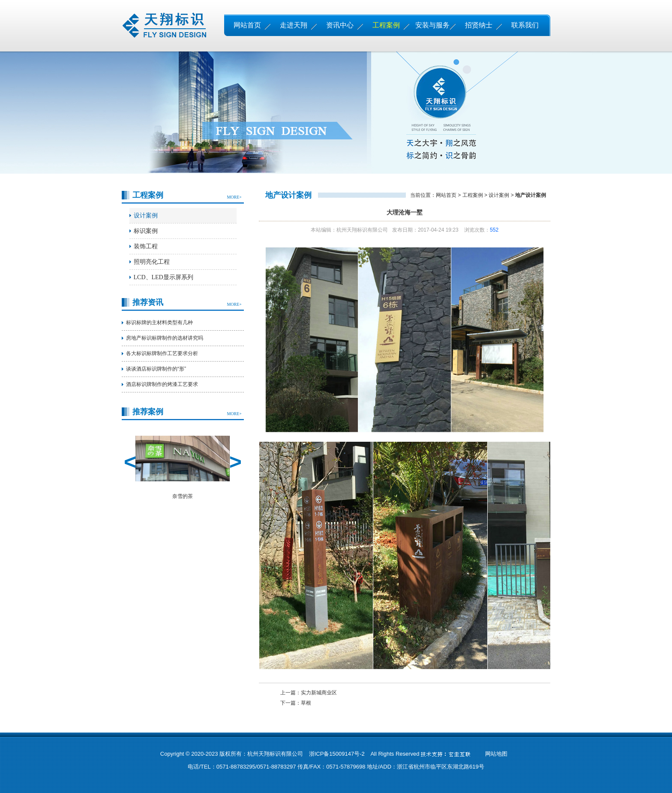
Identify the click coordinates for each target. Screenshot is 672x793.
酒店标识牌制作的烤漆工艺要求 (162, 384)
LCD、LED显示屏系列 (163, 277)
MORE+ (234, 197)
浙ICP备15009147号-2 (337, 754)
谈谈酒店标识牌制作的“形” (156, 369)
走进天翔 (294, 25)
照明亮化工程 (152, 262)
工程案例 (386, 25)
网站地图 (496, 754)
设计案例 (146, 216)
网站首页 (247, 25)
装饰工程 (146, 246)
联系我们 (525, 25)
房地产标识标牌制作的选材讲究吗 (165, 338)
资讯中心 (340, 25)
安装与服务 (432, 25)
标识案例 (146, 231)
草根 (306, 703)
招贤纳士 (479, 25)
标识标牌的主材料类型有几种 (159, 323)
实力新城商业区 (319, 693)
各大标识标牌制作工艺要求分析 (162, 353)
